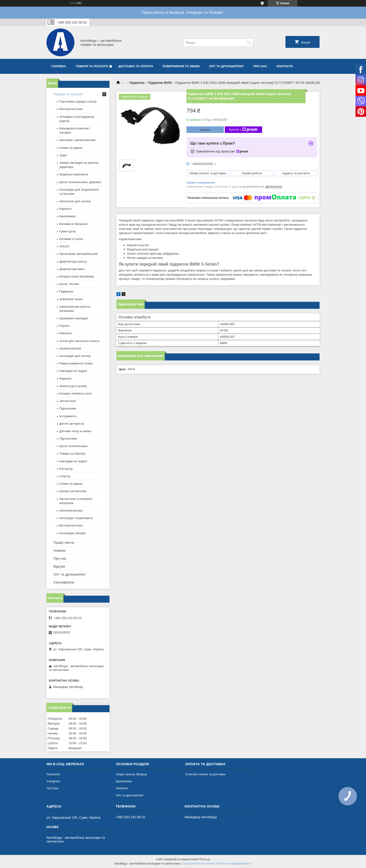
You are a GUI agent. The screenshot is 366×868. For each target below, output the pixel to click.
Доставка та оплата (136, 66)
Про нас (260, 66)
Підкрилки (137, 83)
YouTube (52, 788)
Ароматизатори (70, 348)
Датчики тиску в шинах (75, 431)
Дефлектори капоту (73, 261)
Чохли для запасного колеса (79, 341)
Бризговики (124, 781)
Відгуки (59, 566)
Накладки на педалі (73, 371)
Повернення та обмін (181, 66)
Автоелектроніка (71, 510)
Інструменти (68, 416)
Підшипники (68, 408)
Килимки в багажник (73, 224)
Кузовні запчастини (73, 491)
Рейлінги (65, 333)
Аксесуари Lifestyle (73, 533)
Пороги (64, 326)
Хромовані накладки (74, 318)
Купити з (243, 130)
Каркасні (65, 209)
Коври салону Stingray (131, 774)
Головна (59, 66)
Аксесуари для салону (75, 356)
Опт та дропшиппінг (227, 66)
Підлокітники (68, 439)
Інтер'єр (65, 476)
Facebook (53, 774)
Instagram (53, 781)
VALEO (64, 246)
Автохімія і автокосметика (77, 140)
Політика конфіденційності (235, 864)
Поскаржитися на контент (198, 864)
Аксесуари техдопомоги (76, 518)
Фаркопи (65, 379)
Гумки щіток (67, 231)
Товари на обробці (72, 454)
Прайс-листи (64, 542)
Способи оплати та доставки (205, 774)
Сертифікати (64, 582)
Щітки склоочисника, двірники (80, 182)
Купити (205, 130)
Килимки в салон (71, 239)
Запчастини (67, 401)
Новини (60, 550)
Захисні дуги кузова (73, 386)
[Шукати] (249, 43)
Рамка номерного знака (76, 363)
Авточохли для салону (75, 201)
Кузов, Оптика (69, 284)
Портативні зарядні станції (78, 101)
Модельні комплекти (74, 174)
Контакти (285, 66)
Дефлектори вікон (72, 269)
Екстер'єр (66, 469)
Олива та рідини (71, 148)
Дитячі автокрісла (72, 424)
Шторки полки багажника (77, 276)
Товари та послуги (92, 66)
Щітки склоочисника (73, 446)
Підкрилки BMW (160, 83)
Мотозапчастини (71, 109)
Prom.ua (205, 859)
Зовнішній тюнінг (71, 299)
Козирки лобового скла (75, 393)
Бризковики (67, 216)
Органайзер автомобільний (78, 254)
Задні (63, 155)
